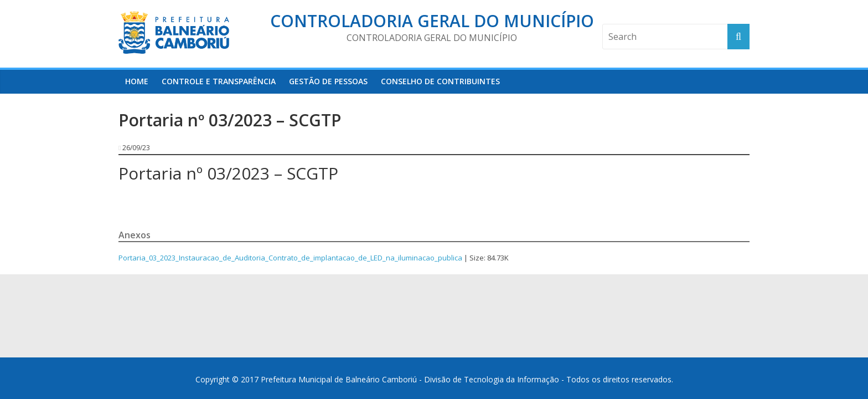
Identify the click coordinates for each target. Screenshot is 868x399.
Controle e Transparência (219, 81)
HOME (137, 81)
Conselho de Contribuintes (440, 81)
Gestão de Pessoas (328, 81)
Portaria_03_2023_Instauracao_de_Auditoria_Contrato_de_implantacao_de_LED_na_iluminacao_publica (290, 258)
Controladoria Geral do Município (432, 21)
